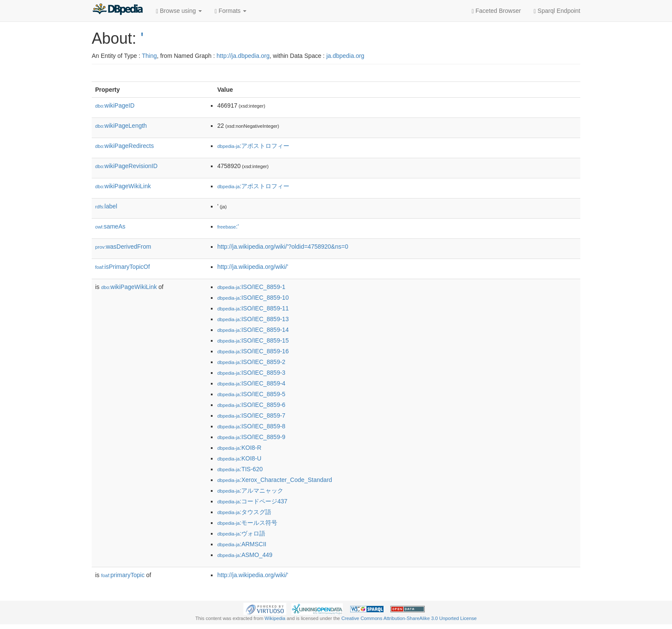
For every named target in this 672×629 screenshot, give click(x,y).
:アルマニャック (250, 491)
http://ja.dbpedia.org (243, 56)
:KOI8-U (239, 458)
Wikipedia (275, 618)
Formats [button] (231, 11)
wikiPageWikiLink (123, 186)
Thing (149, 56)
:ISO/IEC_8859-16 (253, 351)
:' (228, 226)
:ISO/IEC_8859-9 (251, 437)
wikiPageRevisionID (126, 166)
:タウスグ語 (244, 512)
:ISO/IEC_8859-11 (253, 308)
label (106, 206)
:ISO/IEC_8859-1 (251, 287)
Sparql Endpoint (557, 11)
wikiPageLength (121, 126)
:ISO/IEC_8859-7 (251, 415)
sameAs (110, 226)
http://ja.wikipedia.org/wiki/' (253, 267)
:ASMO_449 (245, 555)
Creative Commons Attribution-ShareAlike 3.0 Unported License (409, 618)
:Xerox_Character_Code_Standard (275, 480)
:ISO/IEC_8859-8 (251, 426)
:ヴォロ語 (241, 533)
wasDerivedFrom (123, 247)
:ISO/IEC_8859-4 (251, 383)
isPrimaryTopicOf (123, 267)
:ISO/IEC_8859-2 (251, 362)
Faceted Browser (496, 11)
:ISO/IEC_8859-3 (251, 373)
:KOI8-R (239, 448)
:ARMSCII (242, 544)
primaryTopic (123, 575)
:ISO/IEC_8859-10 (253, 298)
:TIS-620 (240, 469)
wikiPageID (115, 105)
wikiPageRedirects (124, 146)
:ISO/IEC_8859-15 (253, 340)
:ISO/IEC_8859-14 (253, 330)
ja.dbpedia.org (345, 56)
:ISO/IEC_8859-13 (253, 319)
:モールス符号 (247, 523)
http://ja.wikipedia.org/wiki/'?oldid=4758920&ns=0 (283, 247)
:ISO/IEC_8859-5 (251, 394)
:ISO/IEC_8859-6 (251, 405)
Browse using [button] (179, 11)
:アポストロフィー (253, 146)
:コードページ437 (252, 501)
